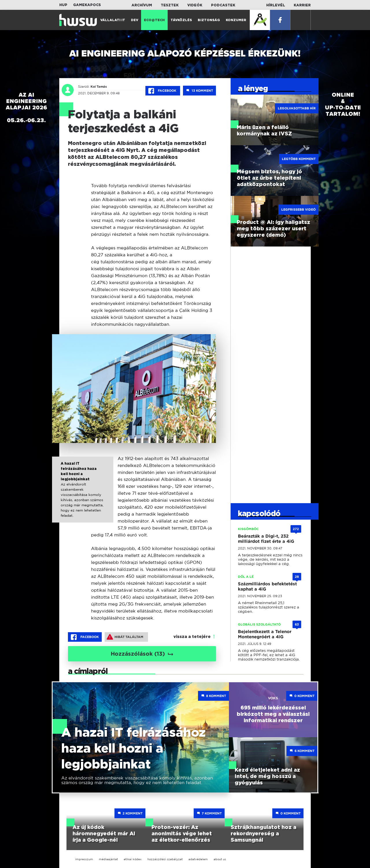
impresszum (84, 859)
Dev (135, 20)
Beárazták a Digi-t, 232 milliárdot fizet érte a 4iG (266, 539)
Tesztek (170, 5)
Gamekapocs (87, 5)
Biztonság (209, 20)
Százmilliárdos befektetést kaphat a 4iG (267, 586)
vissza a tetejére (192, 637)
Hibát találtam (125, 637)
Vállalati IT (113, 20)
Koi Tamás (99, 87)
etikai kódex (133, 859)
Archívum (142, 5)
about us (220, 859)
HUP (63, 5)
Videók (195, 5)
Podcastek (223, 5)
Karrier (302, 5)
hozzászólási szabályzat (165, 859)
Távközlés (181, 20)
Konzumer (236, 20)
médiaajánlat (108, 859)
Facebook (163, 91)
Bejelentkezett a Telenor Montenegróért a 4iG (265, 634)
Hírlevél (276, 5)
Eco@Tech (154, 20)
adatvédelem (198, 859)
